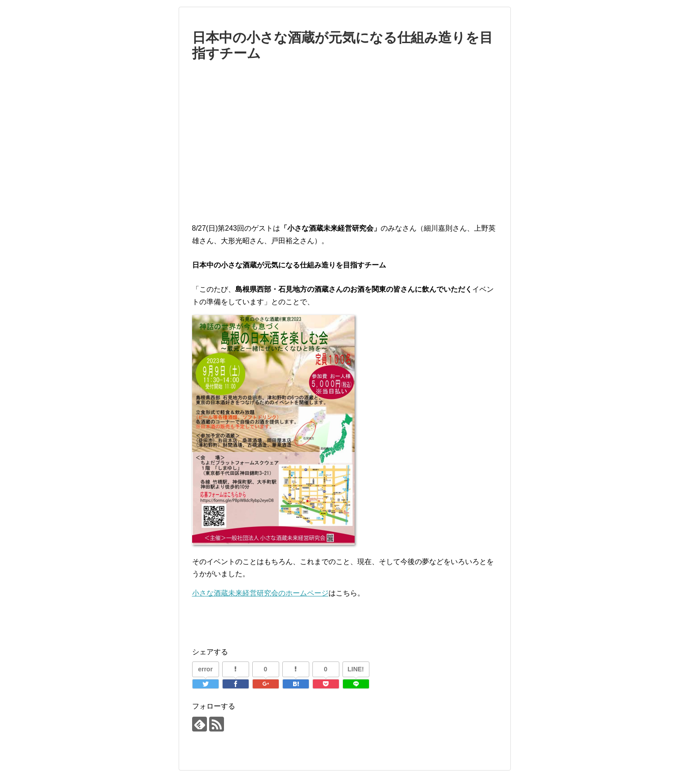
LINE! (356, 669)
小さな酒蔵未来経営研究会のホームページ (260, 593)
